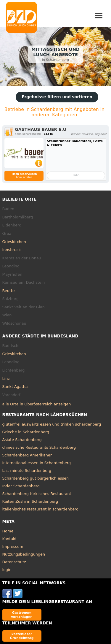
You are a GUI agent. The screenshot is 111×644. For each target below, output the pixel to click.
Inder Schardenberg (21, 486)
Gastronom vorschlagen (22, 614)
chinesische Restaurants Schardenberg (39, 447)
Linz (6, 379)
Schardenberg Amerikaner (27, 455)
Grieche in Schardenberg (26, 432)
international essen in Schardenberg (37, 463)
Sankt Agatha (15, 387)
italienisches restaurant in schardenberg (41, 509)
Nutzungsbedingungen (24, 554)
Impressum (13, 547)
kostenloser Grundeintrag (22, 636)
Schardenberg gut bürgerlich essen (36, 478)
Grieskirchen (14, 242)
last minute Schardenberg (27, 471)
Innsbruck (12, 250)
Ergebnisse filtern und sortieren (57, 97)
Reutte (9, 291)
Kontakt (10, 539)
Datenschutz (14, 562)
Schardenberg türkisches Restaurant (37, 494)
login (7, 570)
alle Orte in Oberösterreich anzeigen (37, 404)
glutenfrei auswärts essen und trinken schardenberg (52, 424)
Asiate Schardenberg (22, 440)
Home (8, 531)
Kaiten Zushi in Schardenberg (30, 501)
